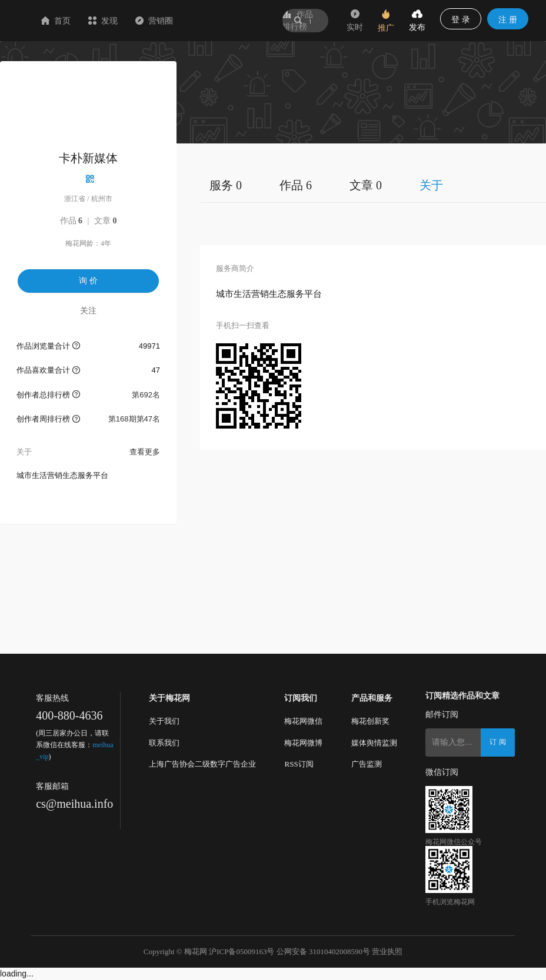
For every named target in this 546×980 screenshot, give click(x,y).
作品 (71, 221)
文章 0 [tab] (366, 185)
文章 (106, 221)
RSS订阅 (299, 764)
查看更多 (145, 452)
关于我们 (164, 721)
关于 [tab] (431, 185)
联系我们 (164, 743)
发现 (173, 21)
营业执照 (387, 951)
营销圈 (224, 21)
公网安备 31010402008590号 (323, 951)
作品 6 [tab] (296, 185)
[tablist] (373, 185)
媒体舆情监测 (374, 743)
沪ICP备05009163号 (242, 951)
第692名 (146, 395)
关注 (88, 310)
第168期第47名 (134, 419)
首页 (126, 21)
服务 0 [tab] (226, 185)
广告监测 (367, 764)
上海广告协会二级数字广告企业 (202, 764)
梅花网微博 (303, 743)
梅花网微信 (303, 721)
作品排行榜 (298, 20)
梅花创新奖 (370, 721)
